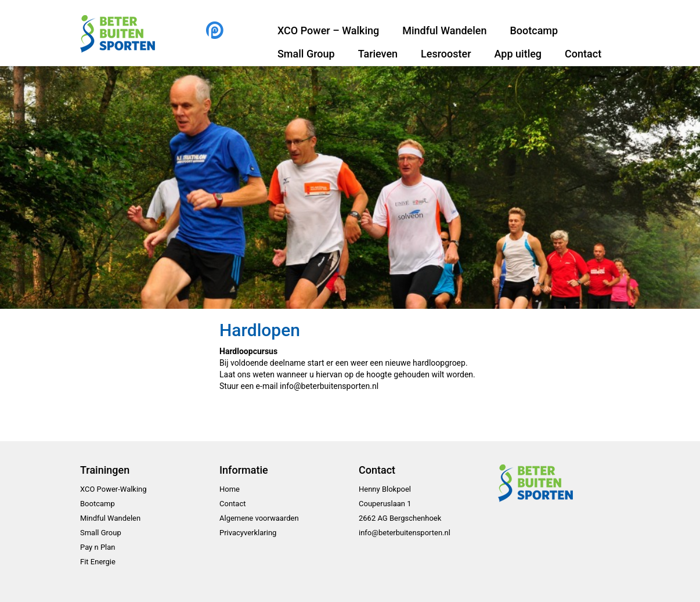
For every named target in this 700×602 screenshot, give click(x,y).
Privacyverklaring (248, 533)
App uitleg (518, 54)
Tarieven (378, 54)
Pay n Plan (98, 547)
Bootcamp (534, 30)
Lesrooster (446, 54)
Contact (583, 54)
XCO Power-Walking (113, 489)
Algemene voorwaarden (259, 518)
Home (230, 489)
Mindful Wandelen (444, 30)
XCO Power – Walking (328, 30)
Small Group (306, 54)
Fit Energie (98, 562)
